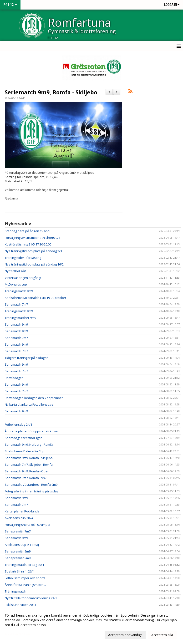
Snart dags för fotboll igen (24, 438)
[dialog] (91, 625)
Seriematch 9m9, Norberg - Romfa (29, 445)
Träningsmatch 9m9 (19, 291)
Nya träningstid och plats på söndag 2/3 (33, 251)
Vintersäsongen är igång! (23, 278)
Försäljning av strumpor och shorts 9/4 (32, 238)
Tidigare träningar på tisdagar (26, 358)
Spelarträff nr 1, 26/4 (20, 571)
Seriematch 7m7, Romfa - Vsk (26, 478)
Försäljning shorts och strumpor (28, 525)
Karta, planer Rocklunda (22, 511)
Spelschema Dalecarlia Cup (25, 451)
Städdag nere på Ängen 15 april (28, 231)
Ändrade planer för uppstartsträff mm (32, 431)
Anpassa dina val (18, 634)
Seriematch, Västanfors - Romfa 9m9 (31, 485)
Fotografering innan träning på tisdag (32, 491)
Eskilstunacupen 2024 (20, 605)
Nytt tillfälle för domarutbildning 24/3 (31, 598)
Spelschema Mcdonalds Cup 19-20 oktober (36, 298)
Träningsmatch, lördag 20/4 (24, 565)
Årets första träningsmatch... (25, 585)
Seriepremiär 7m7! (18, 531)
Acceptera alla (162, 635)
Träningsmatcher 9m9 (20, 318)
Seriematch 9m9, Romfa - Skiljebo (51, 92)
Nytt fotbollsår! (15, 271)
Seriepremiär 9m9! (18, 551)
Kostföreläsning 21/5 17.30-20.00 (28, 244)
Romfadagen (14, 378)
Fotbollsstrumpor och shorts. (25, 578)
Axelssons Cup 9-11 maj (22, 545)
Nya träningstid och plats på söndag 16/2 (34, 264)
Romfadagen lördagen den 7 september (34, 398)
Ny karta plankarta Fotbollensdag (29, 404)
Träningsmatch (15, 591)
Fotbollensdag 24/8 (18, 424)
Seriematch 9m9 (16, 324)
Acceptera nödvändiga (125, 635)
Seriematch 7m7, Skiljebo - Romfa (29, 465)
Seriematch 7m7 (16, 304)
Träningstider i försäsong (23, 258)
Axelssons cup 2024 (19, 518)
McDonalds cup (16, 284)
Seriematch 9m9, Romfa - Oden (27, 471)
